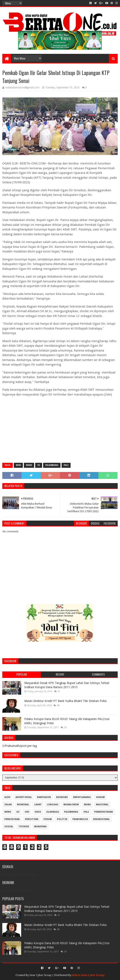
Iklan (8, 805)
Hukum (100, 797)
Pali (66, 465)
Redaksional (101, 819)
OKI (27, 812)
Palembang (52, 465)
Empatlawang (82, 797)
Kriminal (23, 805)
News (29, 465)
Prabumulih (80, 819)
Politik (62, 819)
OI (39, 465)
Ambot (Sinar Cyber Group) (88, 975)
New (18, 465)
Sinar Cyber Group (40, 975)
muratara (40, 827)
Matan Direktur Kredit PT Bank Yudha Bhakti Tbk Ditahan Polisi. (66, 701)
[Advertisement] (60, 429)
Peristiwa (32, 819)
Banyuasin (44, 797)
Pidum (48, 819)
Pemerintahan (104, 812)
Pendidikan (12, 819)
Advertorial (24, 797)
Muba (87, 805)
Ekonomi (62, 797)
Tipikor (24, 827)
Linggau (53, 805)
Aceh (7, 797)
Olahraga (53, 812)
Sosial (9, 827)
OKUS (38, 812)
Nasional (102, 805)
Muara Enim (71, 805)
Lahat (38, 805)
